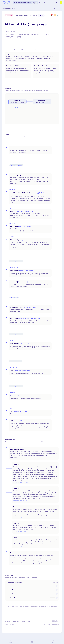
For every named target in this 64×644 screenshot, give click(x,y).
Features (23, 621)
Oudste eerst (10, 141)
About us (29, 621)
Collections (8, 621)
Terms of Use (12, 625)
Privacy (7, 625)
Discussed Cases (16, 621)
